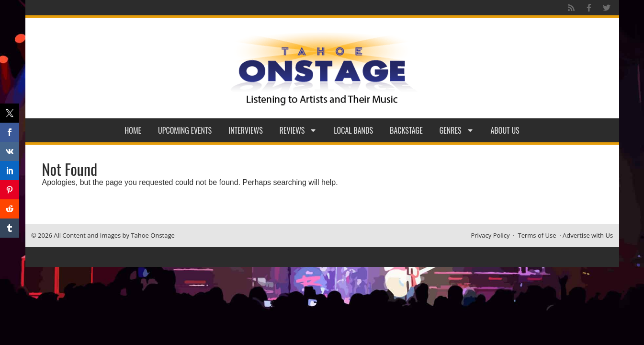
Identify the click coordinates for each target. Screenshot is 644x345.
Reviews (299, 130)
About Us (505, 130)
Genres (457, 130)
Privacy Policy (490, 235)
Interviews (246, 130)
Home (133, 130)
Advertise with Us (588, 235)
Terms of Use (537, 235)
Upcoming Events (185, 130)
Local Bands (353, 130)
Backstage (406, 130)
